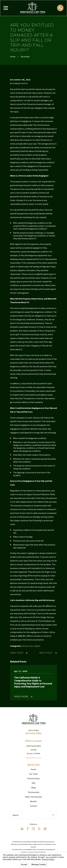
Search (15, 815)
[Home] (32, 8)
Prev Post (17, 653)
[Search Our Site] (53, 815)
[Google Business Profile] (22, 829)
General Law (27, 646)
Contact (33, 806)
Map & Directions (33, 758)
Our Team (33, 774)
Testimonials (33, 792)
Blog (33, 788)
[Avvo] (45, 829)
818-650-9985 (33, 733)
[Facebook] (28, 829)
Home (33, 769)
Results (33, 801)
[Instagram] (33, 829)
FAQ (33, 783)
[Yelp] (39, 829)
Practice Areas (33, 778)
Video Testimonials (33, 797)
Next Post (46, 653)
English (37, 646)
